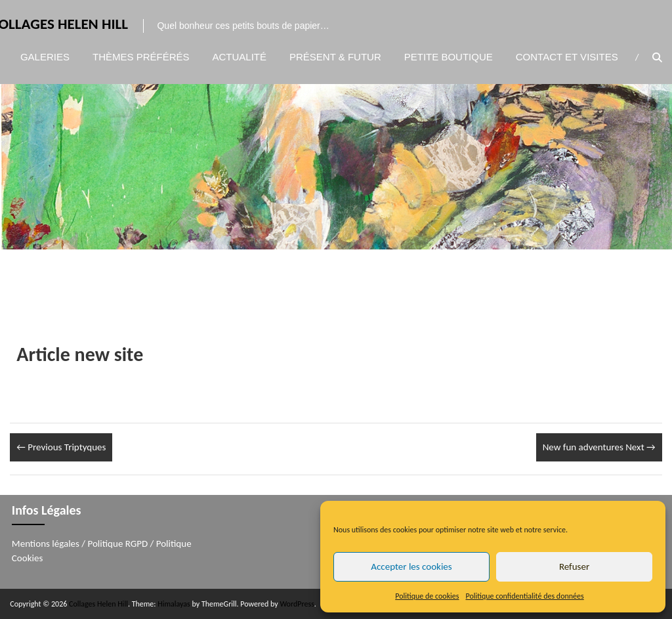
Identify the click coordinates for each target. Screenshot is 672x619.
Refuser (574, 566)
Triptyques (61, 447)
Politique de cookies (427, 596)
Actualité (240, 57)
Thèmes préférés (141, 57)
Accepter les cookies (411, 566)
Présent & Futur (335, 57)
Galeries (45, 57)
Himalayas (174, 604)
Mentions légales (46, 544)
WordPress (297, 604)
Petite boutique (449, 57)
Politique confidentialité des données (525, 596)
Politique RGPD (118, 544)
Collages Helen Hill (98, 604)
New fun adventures (599, 447)
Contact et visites (567, 57)
